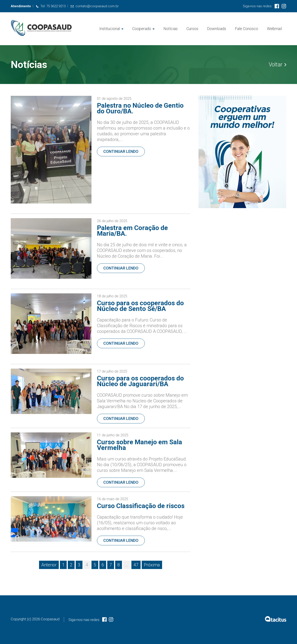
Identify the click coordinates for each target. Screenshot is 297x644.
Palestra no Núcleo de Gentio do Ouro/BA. (140, 108)
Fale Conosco (247, 29)
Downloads (217, 29)
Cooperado (142, 29)
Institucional (110, 29)
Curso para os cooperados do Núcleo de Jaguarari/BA (140, 381)
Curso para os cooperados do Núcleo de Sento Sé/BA (140, 306)
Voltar (277, 65)
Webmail (274, 29)
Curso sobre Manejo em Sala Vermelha (140, 445)
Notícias (171, 29)
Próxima (152, 565)
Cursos (192, 29)
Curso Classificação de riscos (141, 506)
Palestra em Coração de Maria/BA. (132, 231)
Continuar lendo (121, 151)
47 (136, 565)
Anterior (49, 565)
